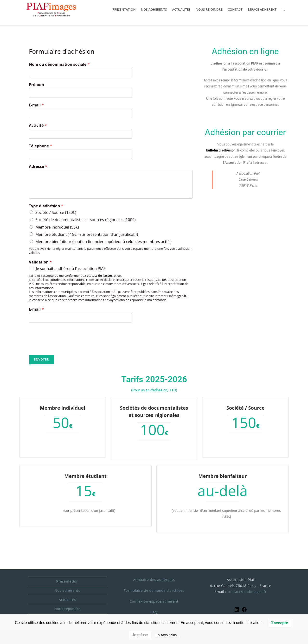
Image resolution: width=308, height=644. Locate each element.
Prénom (36, 85)
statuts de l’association (104, 276)
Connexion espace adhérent (154, 601)
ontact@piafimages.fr (248, 591)
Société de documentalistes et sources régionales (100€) (85, 220)
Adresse (38, 167)
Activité (38, 126)
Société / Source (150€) (56, 212)
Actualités (67, 599)
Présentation (67, 581)
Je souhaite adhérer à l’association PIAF (71, 269)
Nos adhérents (67, 590)
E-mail (36, 105)
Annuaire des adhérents (154, 579)
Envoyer (42, 359)
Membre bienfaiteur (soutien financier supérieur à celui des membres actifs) (103, 242)
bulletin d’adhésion (221, 150)
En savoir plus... (167, 635)
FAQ (154, 612)
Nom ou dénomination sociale (59, 64)
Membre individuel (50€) (57, 227)
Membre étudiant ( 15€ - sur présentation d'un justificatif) (87, 234)
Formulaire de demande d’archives (154, 590)
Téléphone (41, 146)
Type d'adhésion (46, 206)
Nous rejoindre (67, 608)
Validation (40, 262)
